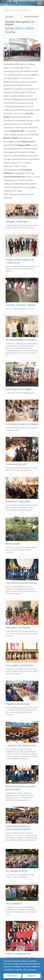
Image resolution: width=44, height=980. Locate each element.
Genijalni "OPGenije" (17, 222)
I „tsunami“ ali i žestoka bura (21, 745)
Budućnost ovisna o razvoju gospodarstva (21, 788)
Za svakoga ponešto (16, 871)
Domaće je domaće (16, 464)
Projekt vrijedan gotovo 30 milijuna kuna (20, 261)
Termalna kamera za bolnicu (21, 340)
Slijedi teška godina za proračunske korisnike (18, 828)
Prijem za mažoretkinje (18, 954)
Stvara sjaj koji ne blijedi (19, 389)
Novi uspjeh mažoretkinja (19, 665)
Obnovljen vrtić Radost (18, 627)
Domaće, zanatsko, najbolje (21, 305)
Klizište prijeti (13, 544)
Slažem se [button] (32, 976)
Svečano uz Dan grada (18, 501)
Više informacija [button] (30, 970)
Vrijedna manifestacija (18, 704)
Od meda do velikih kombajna (22, 424)
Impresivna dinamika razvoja (21, 583)
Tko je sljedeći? (14, 903)
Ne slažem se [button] (12, 976)
